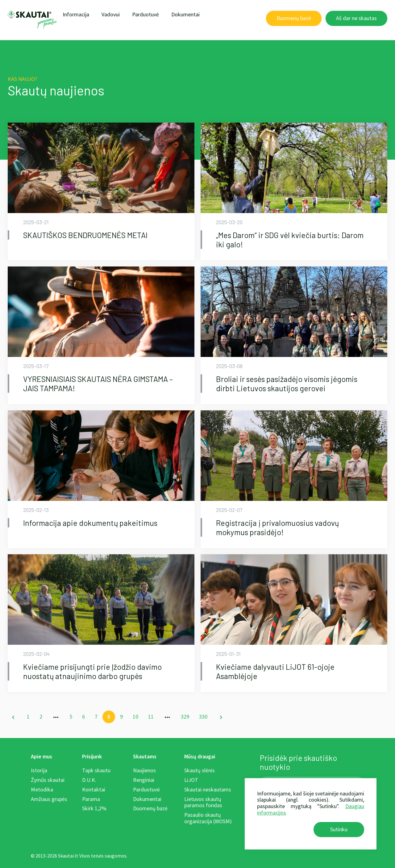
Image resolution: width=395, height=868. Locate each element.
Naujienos (144, 770)
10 (135, 717)
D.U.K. (89, 780)
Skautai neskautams (208, 789)
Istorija (39, 770)
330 (203, 717)
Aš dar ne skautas (356, 18)
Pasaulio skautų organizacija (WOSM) (208, 818)
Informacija (76, 14)
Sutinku (339, 829)
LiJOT (191, 780)
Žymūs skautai (48, 780)
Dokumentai (185, 14)
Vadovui (111, 14)
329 (185, 717)
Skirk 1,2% (94, 808)
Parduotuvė (146, 14)
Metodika (42, 789)
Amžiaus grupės (49, 799)
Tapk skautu (96, 770)
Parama (91, 799)
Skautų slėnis (200, 770)
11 (151, 717)
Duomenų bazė (294, 18)
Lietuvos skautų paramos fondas (203, 802)
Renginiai (144, 780)
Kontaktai (94, 789)
